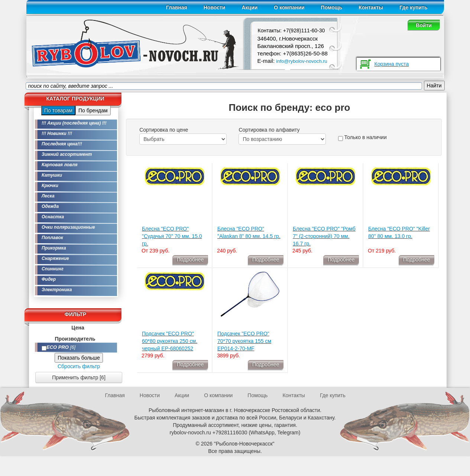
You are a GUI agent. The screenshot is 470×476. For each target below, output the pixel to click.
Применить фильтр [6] (79, 377)
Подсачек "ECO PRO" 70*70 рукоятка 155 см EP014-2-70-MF (244, 341)
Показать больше (79, 358)
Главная (177, 7)
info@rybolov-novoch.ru (302, 61)
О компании (289, 7)
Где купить (413, 7)
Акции (249, 7)
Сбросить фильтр (79, 366)
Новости (215, 7)
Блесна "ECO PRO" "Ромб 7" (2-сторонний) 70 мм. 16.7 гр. (324, 236)
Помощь (332, 7)
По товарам (58, 110)
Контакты (371, 7)
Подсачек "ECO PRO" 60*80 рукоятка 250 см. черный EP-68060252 (170, 341)
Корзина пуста (392, 64)
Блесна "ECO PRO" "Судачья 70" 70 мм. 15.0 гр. (172, 236)
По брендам (93, 110)
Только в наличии (362, 138)
